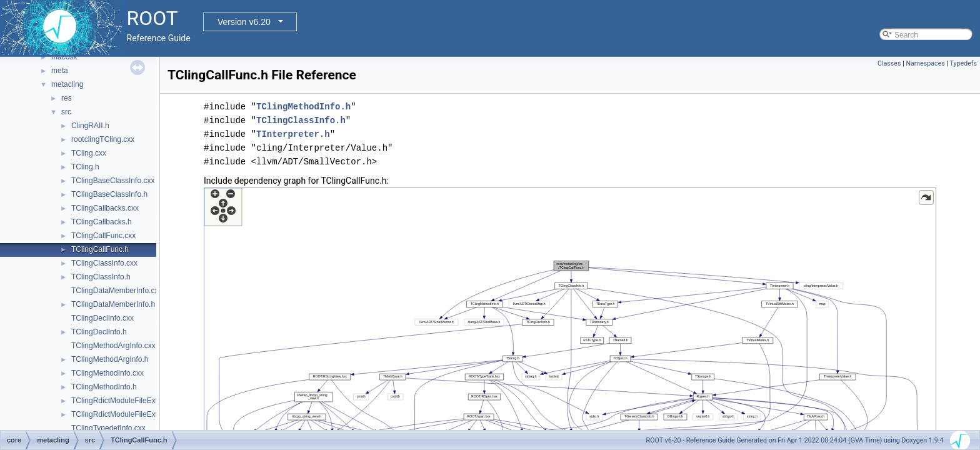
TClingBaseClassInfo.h (109, 194)
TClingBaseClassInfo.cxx (113, 181)
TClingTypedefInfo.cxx (108, 428)
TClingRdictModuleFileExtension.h (128, 414)
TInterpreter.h (293, 134)
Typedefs (963, 63)
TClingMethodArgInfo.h (110, 359)
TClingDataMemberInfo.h (113, 304)
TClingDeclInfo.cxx (102, 318)
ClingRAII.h (90, 126)
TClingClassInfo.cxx (104, 263)
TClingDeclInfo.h (99, 332)
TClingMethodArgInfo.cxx (113, 346)
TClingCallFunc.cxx (103, 236)
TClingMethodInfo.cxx (107, 373)
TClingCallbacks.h (102, 222)
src (66, 112)
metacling (67, 84)
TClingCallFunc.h (100, 249)
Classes (889, 63)
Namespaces (925, 63)
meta (60, 71)
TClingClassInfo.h (101, 277)
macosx (64, 57)
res (67, 98)
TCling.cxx (89, 153)
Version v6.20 (244, 22)
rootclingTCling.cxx (103, 139)
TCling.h (85, 167)
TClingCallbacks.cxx (105, 208)
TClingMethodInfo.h (104, 387)
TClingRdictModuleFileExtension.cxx (132, 401)
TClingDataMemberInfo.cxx (117, 291)
